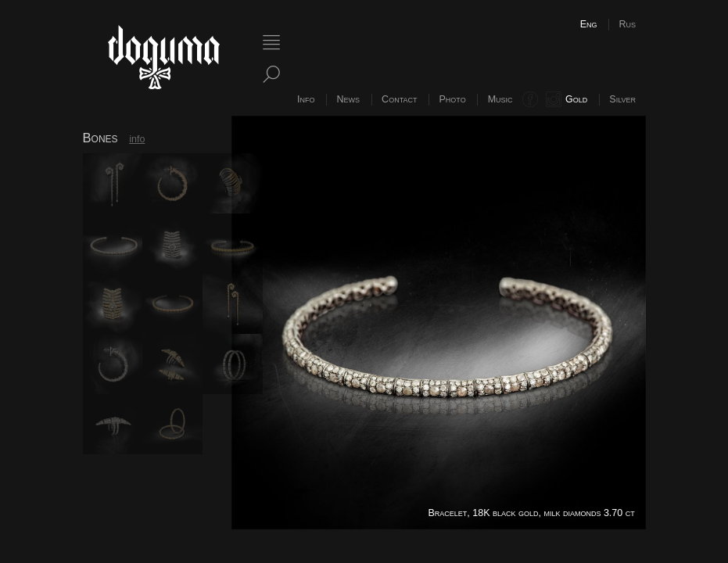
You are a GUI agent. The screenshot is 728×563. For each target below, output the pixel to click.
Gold (576, 99)
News (349, 99)
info (137, 139)
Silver (622, 99)
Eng (589, 24)
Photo (452, 99)
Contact (399, 99)
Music (500, 99)
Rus (627, 24)
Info (306, 99)
